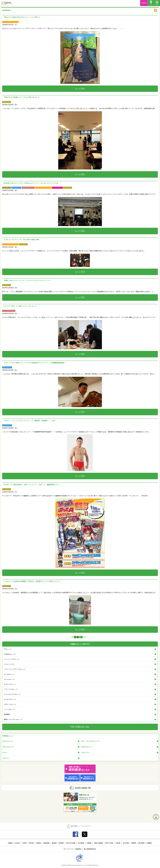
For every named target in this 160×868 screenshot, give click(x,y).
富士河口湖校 (71, 843)
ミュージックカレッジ (12, 659)
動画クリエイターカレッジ (13, 719)
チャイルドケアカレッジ (12, 694)
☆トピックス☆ (9, 664)
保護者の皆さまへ (87, 747)
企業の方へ (6, 758)
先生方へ (5, 752)
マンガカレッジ (9, 674)
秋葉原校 (46, 843)
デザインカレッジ (10, 704)
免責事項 (78, 849)
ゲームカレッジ (9, 679)
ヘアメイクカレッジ (11, 689)
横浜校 (54, 843)
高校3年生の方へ (8, 741)
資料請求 (144, 3)
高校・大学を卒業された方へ (91, 741)
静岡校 (61, 843)
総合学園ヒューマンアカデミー (80, 826)
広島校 (118, 843)
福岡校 (134, 843)
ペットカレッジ (9, 709)
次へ (81, 637)
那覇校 (149, 843)
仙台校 (17, 843)
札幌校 (10, 843)
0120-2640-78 (83, 788)
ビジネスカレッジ (10, 699)
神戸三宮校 (109, 843)
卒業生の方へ (86, 752)
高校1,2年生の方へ (9, 747)
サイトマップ (68, 849)
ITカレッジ (8, 649)
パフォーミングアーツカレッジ (15, 669)
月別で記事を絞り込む (80, 727)
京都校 (89, 843)
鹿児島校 (142, 843)
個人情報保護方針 (90, 849)
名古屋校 (81, 843)
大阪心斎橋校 (98, 843)
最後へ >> (86, 637)
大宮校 (24, 843)
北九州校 (126, 843)
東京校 (31, 843)
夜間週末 (7, 714)
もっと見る (80, 89)
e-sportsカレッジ (10, 654)
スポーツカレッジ (10, 684)
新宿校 (39, 843)
